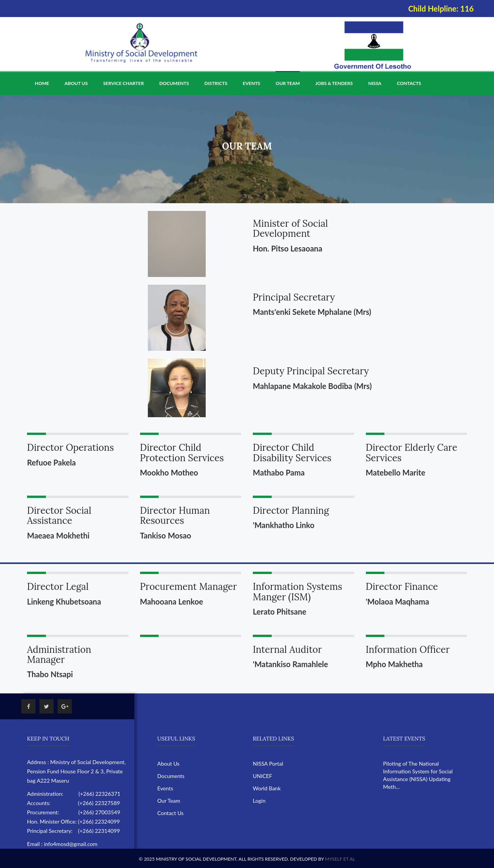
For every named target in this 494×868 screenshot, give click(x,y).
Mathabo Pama (279, 472)
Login (259, 801)
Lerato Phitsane (280, 612)
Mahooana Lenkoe (172, 601)
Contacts (409, 83)
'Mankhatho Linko (284, 525)
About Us (76, 83)
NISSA (375, 83)
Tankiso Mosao (166, 535)
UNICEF (262, 776)
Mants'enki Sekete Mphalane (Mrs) (312, 312)
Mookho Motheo (169, 472)
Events (251, 83)
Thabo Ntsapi (50, 674)
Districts (216, 83)
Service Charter (123, 83)
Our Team (288, 83)
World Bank (267, 788)
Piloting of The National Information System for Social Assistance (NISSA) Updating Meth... (418, 775)
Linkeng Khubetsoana (64, 601)
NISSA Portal (268, 764)
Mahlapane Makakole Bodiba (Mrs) (312, 386)
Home (42, 83)
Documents (174, 83)
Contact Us (171, 813)
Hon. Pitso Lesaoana (288, 248)
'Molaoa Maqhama (398, 601)
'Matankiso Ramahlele (290, 664)
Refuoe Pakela (51, 462)
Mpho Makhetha (394, 664)
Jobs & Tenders (334, 83)
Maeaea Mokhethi (58, 535)
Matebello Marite (396, 472)
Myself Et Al (340, 859)
